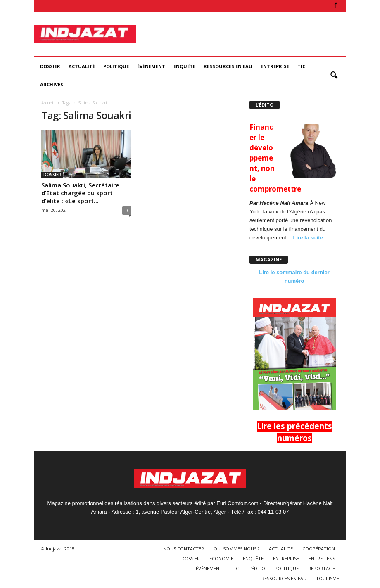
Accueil (48, 103)
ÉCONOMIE (221, 558)
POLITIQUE (116, 66)
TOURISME (328, 578)
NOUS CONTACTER (184, 549)
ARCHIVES (52, 84)
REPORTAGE (322, 568)
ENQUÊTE (184, 66)
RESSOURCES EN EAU (228, 66)
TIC (301, 66)
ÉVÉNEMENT (151, 66)
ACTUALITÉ (82, 66)
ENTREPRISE (275, 66)
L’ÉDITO (257, 568)
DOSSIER (50, 66)
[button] (334, 76)
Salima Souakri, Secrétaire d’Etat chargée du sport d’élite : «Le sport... (80, 193)
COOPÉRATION (319, 549)
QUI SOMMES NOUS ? (236, 549)
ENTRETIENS (322, 558)
